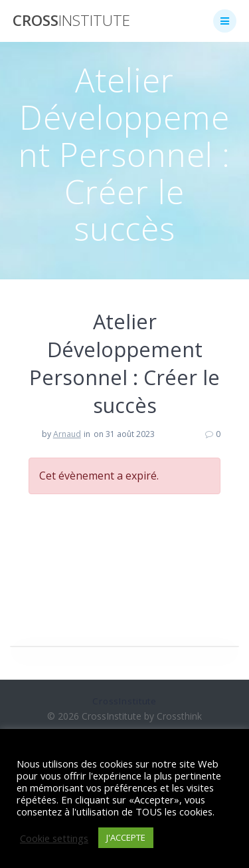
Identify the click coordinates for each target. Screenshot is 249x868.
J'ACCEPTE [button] (126, 837)
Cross (71, 21)
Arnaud (67, 434)
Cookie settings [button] (54, 838)
